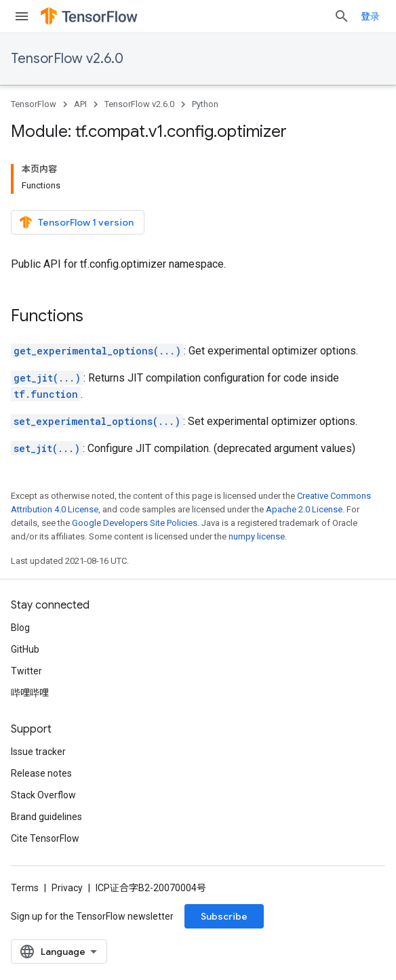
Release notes (41, 773)
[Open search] (342, 16)
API (80, 104)
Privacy (67, 888)
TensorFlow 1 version (76, 222)
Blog (20, 628)
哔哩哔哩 (30, 693)
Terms (25, 888)
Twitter (26, 671)
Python (205, 104)
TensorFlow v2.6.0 (67, 59)
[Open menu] (22, 16)
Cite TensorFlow (45, 838)
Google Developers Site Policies (135, 523)
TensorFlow (34, 104)
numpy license (257, 536)
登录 (370, 16)
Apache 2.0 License (304, 509)
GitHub (25, 649)
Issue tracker (38, 752)
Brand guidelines (46, 817)
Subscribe (224, 916)
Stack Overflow (43, 795)
